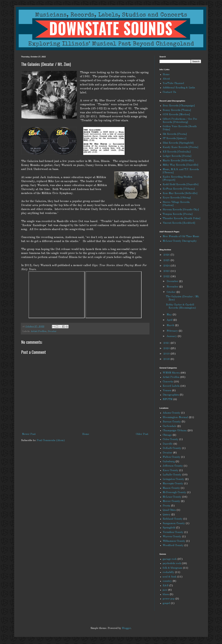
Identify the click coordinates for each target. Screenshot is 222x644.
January (172, 336)
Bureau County (172, 422)
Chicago (167, 435)
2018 (167, 359)
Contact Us (169, 92)
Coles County (171, 439)
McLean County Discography (180, 241)
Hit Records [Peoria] (175, 134)
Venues (167, 391)
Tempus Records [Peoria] (178, 214)
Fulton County (171, 457)
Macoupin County (173, 484)
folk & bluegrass (172, 568)
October (171, 292)
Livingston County (173, 479)
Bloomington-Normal (175, 417)
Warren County (172, 537)
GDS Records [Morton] (176, 115)
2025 (167, 260)
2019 (167, 354)
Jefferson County (173, 466)
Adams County (171, 413)
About (166, 79)
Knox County (171, 470)
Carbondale (170, 426)
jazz (165, 590)
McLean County (172, 497)
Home (86, 434)
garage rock (170, 559)
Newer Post (29, 434)
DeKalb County (172, 448)
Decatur (52, 331)
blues (166, 595)
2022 (167, 277)
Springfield (169, 528)
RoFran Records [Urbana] (179, 189)
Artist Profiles (39, 331)
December (173, 281)
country (167, 581)
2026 (167, 255)
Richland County (173, 519)
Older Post (142, 434)
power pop (169, 599)
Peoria (166, 506)
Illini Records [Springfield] (178, 143)
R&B (166, 586)
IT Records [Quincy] (175, 139)
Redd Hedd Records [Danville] (181, 185)
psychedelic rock (172, 564)
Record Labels (171, 386)
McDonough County (174, 492)
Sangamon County (174, 523)
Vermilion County (173, 532)
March (171, 325)
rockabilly (168, 572)
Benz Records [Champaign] (179, 106)
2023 (167, 271)
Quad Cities (169, 510)
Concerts (168, 382)
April (170, 320)
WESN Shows (171, 373)
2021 (167, 343)
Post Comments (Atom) (51, 441)
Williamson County (174, 541)
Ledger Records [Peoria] (177, 156)
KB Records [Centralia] (177, 152)
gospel (166, 603)
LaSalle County (172, 475)
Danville (168, 444)
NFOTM (168, 399)
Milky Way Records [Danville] (180, 165)
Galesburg (169, 462)
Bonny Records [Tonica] (177, 110)
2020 (167, 349)
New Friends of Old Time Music (181, 237)
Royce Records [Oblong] (177, 198)
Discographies (171, 395)
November (173, 287)
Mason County (171, 488)
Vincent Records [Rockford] (179, 223)
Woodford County (173, 546)
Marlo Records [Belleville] (178, 161)
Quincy (167, 515)
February (173, 331)
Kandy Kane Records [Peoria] (180, 147)
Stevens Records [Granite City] (181, 210)
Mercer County (171, 501)
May (170, 315)
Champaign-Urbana (175, 431)
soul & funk (170, 577)
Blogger (126, 628)
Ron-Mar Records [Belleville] (180, 193)
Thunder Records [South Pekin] (182, 219)
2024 (167, 266)
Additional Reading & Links (179, 88)
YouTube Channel (173, 83)
